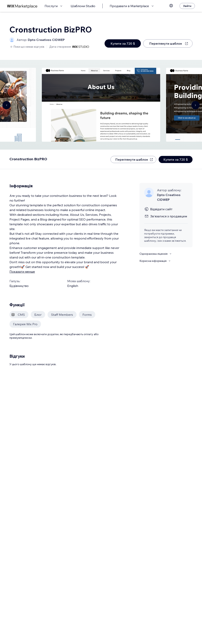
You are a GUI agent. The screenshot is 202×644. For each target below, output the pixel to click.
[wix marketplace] (22, 6)
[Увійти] (187, 6)
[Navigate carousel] (7, 105)
